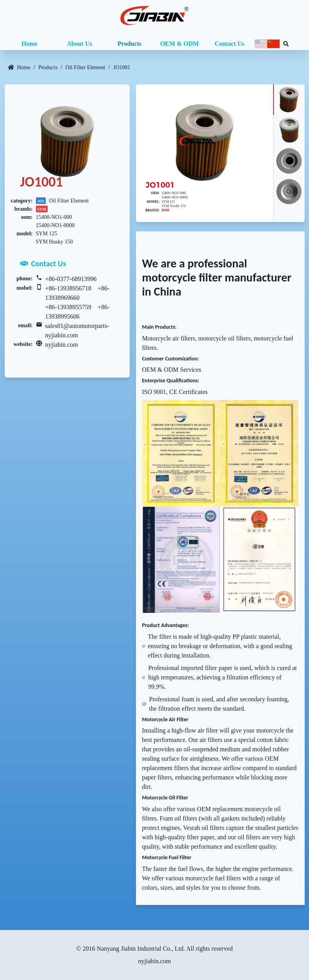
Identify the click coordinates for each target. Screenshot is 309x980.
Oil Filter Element (86, 67)
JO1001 (122, 67)
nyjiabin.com (62, 345)
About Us (79, 44)
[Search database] (286, 44)
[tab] (289, 100)
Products (129, 44)
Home (29, 44)
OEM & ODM (180, 44)
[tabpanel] (205, 153)
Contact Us (230, 44)
